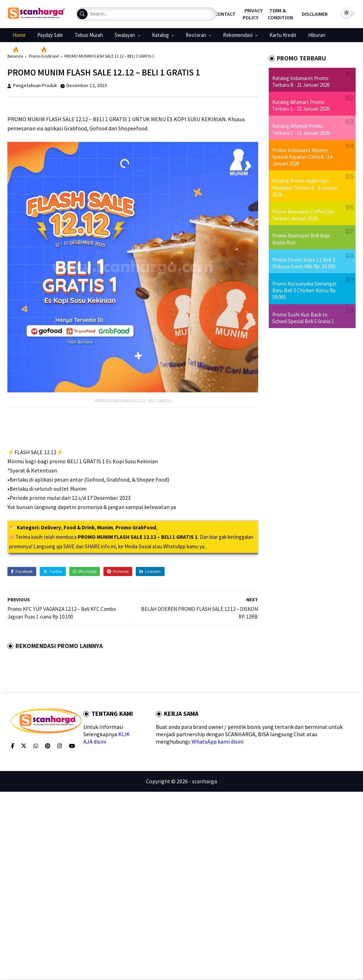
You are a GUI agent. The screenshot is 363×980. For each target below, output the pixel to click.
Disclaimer (315, 14)
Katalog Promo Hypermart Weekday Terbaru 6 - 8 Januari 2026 (305, 187)
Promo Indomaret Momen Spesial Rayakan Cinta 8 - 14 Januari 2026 (302, 157)
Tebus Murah (89, 35)
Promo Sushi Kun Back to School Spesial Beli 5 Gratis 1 (303, 318)
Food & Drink (79, 527)
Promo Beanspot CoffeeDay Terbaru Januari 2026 (303, 215)
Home (19, 35)
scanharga (205, 781)
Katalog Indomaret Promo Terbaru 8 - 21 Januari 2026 (301, 81)
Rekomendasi (238, 35)
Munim (105, 527)
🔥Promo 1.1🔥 (30, 50)
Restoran (196, 35)
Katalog (160, 35)
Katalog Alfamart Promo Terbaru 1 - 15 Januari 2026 (301, 105)
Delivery (51, 527)
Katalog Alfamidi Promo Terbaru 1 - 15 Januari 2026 (301, 129)
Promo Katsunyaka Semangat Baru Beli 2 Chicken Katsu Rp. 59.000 (304, 290)
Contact (225, 14)
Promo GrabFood (136, 527)
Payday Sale (50, 35)
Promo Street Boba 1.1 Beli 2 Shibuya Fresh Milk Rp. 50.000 (304, 263)
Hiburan (317, 35)
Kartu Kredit (283, 35)
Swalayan (125, 35)
